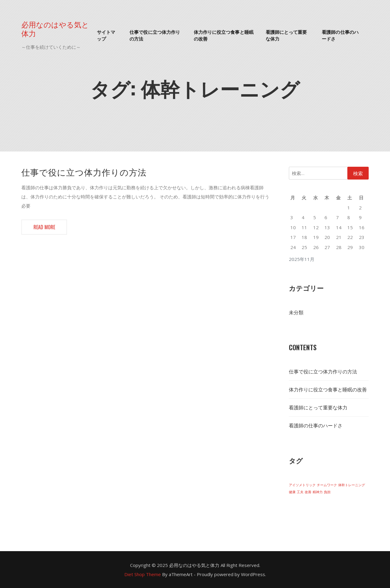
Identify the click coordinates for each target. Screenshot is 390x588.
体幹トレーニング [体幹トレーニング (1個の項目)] (352, 485)
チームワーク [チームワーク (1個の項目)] (327, 485)
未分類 (296, 312)
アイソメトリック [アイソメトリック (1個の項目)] (302, 485)
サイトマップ (106, 35)
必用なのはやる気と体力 (55, 29)
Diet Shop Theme (143, 574)
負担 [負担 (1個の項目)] (327, 492)
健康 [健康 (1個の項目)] (292, 492)
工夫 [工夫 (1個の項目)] (300, 492)
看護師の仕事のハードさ (340, 35)
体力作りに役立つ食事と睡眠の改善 (224, 35)
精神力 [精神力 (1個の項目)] (318, 492)
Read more (44, 227)
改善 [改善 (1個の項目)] (308, 492)
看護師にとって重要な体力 (286, 35)
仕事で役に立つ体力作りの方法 (155, 35)
